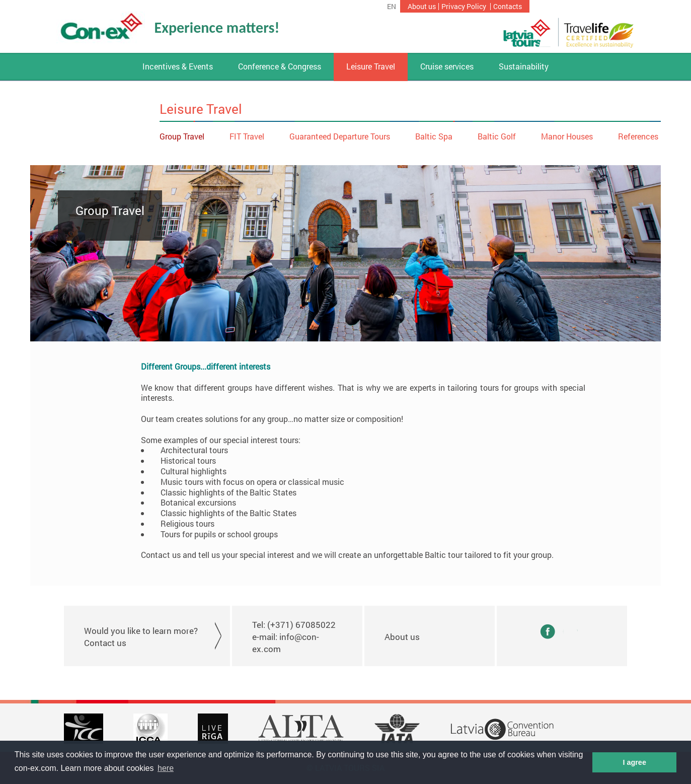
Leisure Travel (371, 66)
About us (422, 7)
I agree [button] (634, 762)
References (638, 136)
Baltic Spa (434, 136)
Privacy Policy (464, 7)
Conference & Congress (280, 66)
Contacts (508, 7)
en (392, 7)
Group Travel (182, 136)
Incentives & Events (178, 66)
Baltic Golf (497, 136)
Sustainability (524, 66)
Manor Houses (567, 136)
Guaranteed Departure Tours (340, 136)
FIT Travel (247, 136)
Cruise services (447, 66)
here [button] (166, 768)
